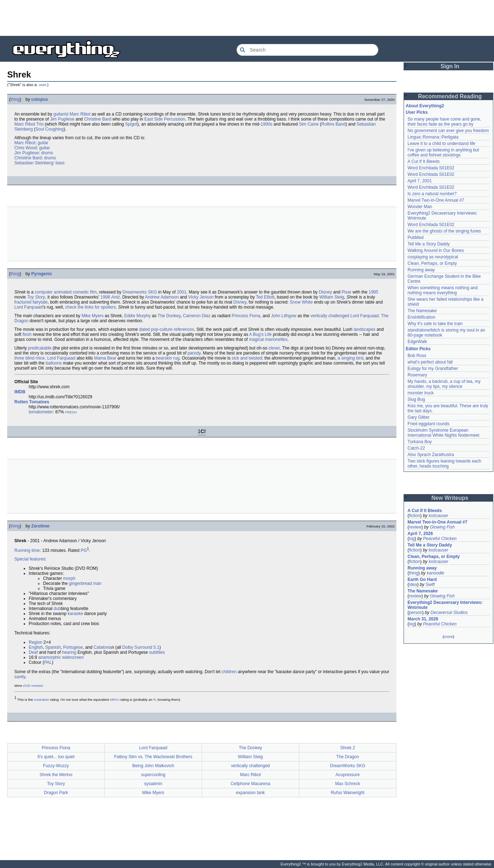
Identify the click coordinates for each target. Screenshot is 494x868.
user (42, 85)
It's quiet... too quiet (56, 757)
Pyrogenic (42, 274)
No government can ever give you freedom (448, 131)
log (412, 539)
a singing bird (350, 358)
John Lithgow (284, 316)
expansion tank (251, 793)
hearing (69, 652)
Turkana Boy (420, 442)
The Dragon (347, 757)
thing (15, 99)
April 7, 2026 (420, 534)
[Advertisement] (247, 18)
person (416, 613)
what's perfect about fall (430, 362)
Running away (421, 270)
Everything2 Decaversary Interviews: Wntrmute (445, 605)
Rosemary (417, 375)
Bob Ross (417, 356)
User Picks (417, 112)
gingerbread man (85, 583)
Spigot (131, 124)
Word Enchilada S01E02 (431, 168)
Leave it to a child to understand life (441, 144)
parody (194, 353)
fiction (415, 516)
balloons (54, 363)
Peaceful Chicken (440, 539)
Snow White (301, 302)
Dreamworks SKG (140, 292)
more (448, 637)
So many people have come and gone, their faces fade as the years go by (444, 122)
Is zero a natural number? (432, 194)
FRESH (71, 412)
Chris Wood (25, 148)
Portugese (73, 647)
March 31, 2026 (423, 619)
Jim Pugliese (62, 119)
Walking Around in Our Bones (436, 250)
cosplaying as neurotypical (433, 257)
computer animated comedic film (66, 292)
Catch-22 (416, 448)
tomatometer (41, 412)
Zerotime (40, 526)
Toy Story (36, 297)
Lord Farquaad (29, 307)
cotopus (40, 99)
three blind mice (30, 358)
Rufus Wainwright (348, 793)
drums (47, 153)
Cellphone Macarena (251, 784)
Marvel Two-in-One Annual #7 (436, 200)
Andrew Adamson (162, 297)
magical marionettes (268, 339)
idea (413, 585)
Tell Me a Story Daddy (429, 244)
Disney (326, 292)
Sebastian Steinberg (34, 163)
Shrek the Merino (56, 775)
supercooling (153, 775)
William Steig (332, 297)
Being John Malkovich (153, 766)
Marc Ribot (80, 114)
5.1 (157, 647)
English (36, 647)
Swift (430, 585)
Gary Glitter (418, 417)
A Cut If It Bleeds (424, 161)
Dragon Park (56, 793)
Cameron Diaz (197, 316)
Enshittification (421, 317)
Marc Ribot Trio (29, 124)
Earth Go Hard (422, 580)
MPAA (114, 700)
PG (84, 550)
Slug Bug (416, 399)
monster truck (421, 393)
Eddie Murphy (137, 316)
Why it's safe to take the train (435, 324)
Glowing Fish (442, 527)
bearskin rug (168, 358)
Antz (116, 297)
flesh (27, 334)
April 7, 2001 (420, 181)
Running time (27, 550)
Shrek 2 (347, 748)
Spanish (53, 647)
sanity (20, 677)
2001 (182, 292)
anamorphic (50, 657)
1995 (373, 292)
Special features (30, 559)
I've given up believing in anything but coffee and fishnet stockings (443, 153)
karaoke (76, 614)
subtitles (157, 652)
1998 (105, 297)
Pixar (346, 292)
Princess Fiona (246, 316)
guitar (43, 143)
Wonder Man (420, 207)
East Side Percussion (165, 119)
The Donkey (169, 316)
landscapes (365, 329)
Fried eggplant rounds (429, 424)
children (229, 672)
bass (60, 163)
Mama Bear (105, 358)
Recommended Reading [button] (450, 96)
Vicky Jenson (201, 297)
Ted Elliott (265, 297)
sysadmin (153, 784)
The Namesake (422, 311)
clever (274, 348)
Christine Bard (98, 119)
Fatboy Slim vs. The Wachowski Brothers (153, 757)
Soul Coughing (50, 129)
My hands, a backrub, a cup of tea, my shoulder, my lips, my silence (444, 384)
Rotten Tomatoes (32, 402)
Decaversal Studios (449, 613)
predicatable (40, 348)
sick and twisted (247, 358)
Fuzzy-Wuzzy (56, 766)
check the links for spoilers (91, 307)
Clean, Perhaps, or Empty (432, 263)
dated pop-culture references (167, 329)
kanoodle (435, 573)
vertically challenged (330, 316)
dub (57, 609)
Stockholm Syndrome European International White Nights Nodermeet (443, 433)
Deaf (33, 652)
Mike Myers (92, 316)
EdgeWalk (417, 342)
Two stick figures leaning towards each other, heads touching (444, 464)
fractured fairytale (31, 302)
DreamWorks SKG (348, 766)
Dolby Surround (137, 647)
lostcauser (439, 516)
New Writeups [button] (450, 498)
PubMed (416, 238)
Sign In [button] (450, 66)
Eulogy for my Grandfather (433, 369)
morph (69, 578)
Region (36, 642)
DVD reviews (33, 686)
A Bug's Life (260, 334)
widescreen (73, 657)
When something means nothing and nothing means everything (443, 290)
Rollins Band (333, 124)
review (415, 527)
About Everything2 (425, 106)
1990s (266, 124)
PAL (48, 662)
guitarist (61, 114)
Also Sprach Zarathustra (431, 455)
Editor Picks (418, 349)
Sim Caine (309, 124)
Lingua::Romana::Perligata (433, 137)
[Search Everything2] (307, 50)
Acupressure (347, 775)
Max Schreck (347, 784)
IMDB (20, 392)
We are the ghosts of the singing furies (444, 231)
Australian (41, 700)
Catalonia (103, 647)
